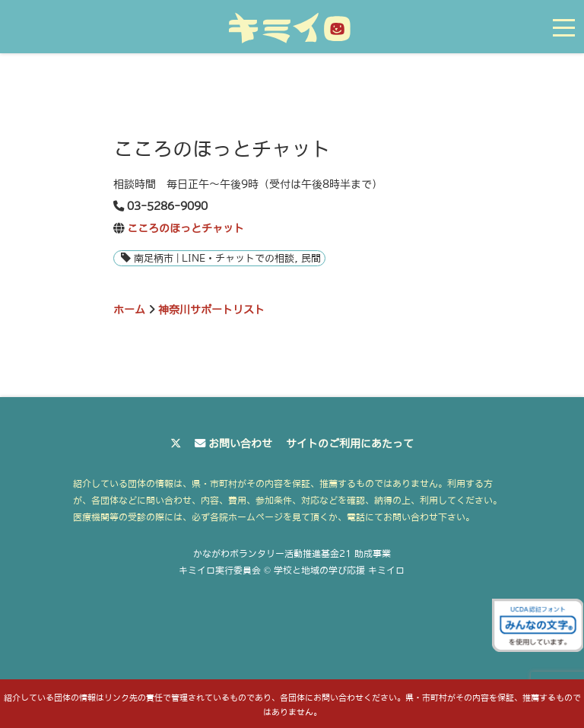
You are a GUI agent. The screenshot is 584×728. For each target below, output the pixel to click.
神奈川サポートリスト (211, 310)
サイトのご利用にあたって (350, 443)
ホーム (129, 310)
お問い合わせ (240, 443)
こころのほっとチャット (186, 228)
